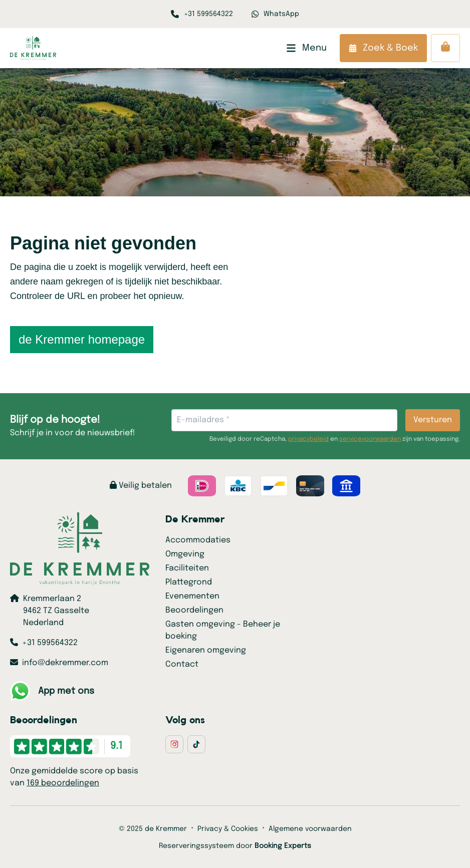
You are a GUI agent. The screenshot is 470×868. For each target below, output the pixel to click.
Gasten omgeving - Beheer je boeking (223, 630)
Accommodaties (198, 540)
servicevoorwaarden (370, 439)
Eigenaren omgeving (206, 650)
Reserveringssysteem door (235, 846)
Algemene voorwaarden (310, 829)
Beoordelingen (194, 610)
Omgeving (185, 554)
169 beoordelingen (63, 783)
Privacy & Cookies (228, 829)
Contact (182, 664)
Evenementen (192, 596)
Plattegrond (189, 582)
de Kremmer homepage (82, 339)
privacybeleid (308, 439)
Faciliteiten (187, 568)
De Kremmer (195, 519)
